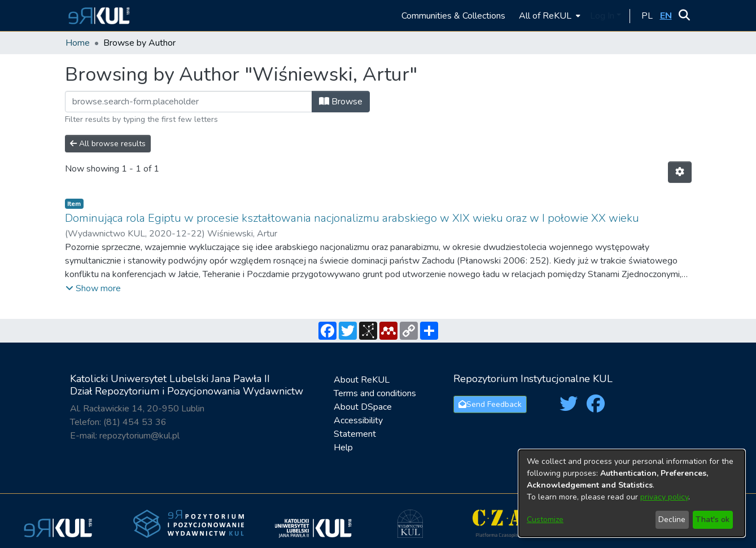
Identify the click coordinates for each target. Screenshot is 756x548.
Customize (545, 519)
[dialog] (632, 493)
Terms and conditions (375, 393)
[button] (97, 16)
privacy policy (664, 497)
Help (343, 448)
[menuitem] (549, 16)
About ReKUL (362, 380)
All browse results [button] (108, 144)
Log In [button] (603, 16)
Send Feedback (490, 404)
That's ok (713, 519)
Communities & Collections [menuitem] (453, 16)
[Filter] (189, 102)
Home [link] (78, 43)
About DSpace (363, 407)
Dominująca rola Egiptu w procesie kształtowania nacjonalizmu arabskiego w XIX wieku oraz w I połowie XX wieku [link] (352, 218)
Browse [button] (341, 102)
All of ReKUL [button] (545, 16)
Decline (672, 519)
